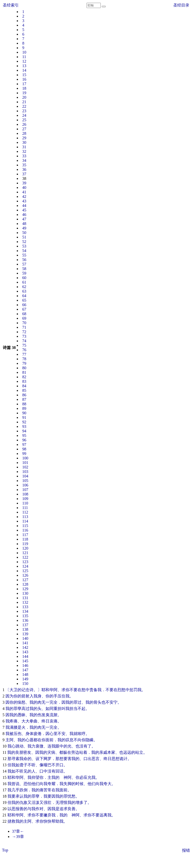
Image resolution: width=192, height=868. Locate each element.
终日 (45, 721)
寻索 (15, 759)
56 (24, 260)
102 (25, 467)
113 (25, 517)
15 (24, 75)
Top (5, 850)
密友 (27, 752)
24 (24, 115)
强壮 (47, 802)
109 (25, 499)
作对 (39, 809)
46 (24, 215)
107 (25, 490)
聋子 (23, 765)
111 (25, 508)
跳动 (19, 746)
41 (24, 192)
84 (24, 386)
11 (24, 57)
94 (24, 431)
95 (24, 436)
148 (25, 674)
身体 (29, 734)
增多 (79, 802)
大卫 (13, 690)
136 (25, 620)
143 (25, 652)
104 (25, 476)
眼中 (59, 746)
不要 (73, 690)
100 (25, 458)
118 (25, 539)
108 (25, 494)
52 (24, 242)
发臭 (45, 715)
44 (24, 206)
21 (24, 102)
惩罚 (133, 690)
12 (24, 61)
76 (24, 350)
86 (24, 395)
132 (25, 602)
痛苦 (43, 790)
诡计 (123, 759)
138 (25, 629)
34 (24, 160)
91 (24, 417)
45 (24, 210)
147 (25, 670)
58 (24, 269)
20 (24, 97)
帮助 (55, 821)
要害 (67, 759)
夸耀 (51, 784)
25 (24, 120)
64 (24, 296)
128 (25, 584)
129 (25, 589)
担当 (73, 709)
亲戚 (103, 752)
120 (25, 548)
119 (25, 544)
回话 (59, 771)
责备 (93, 690)
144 (25, 656)
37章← (18, 831)
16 (24, 79)
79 (24, 363)
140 (25, 638)
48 (24, 224)
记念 (25, 690)
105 (25, 481)
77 (24, 354)
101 (25, 463)
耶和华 (47, 690)
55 (24, 255)
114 (25, 521)
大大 (25, 721)
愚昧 (21, 715)
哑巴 (47, 765)
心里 (53, 734)
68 (24, 314)
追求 (63, 809)
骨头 (97, 702)
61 (24, 282)
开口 (59, 765)
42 (24, 197)
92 (24, 422)
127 (25, 580)
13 (24, 66)
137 (25, 625)
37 (24, 174)
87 (24, 399)
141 (25, 643)
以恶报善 (15, 809)
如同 (49, 709)
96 (24, 440)
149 (25, 679)
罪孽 (17, 709)
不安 (61, 734)
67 (24, 309)
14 (24, 70)
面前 (49, 740)
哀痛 (53, 721)
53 (24, 246)
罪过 (77, 702)
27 (24, 129)
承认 (19, 796)
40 (24, 188)
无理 (59, 802)
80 (24, 368)
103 (25, 472)
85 (24, 390)
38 (24, 178)
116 (25, 530)
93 (24, 426)
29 (24, 138)
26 (24, 124)
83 (24, 381)
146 (25, 665)
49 (24, 228)
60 (24, 278)
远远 (127, 752)
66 (24, 305)
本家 (111, 752)
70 (24, 323)
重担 (57, 709)
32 (24, 151)
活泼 (35, 802)
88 (24, 404)
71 (24, 327)
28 (24, 133)
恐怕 (27, 784)
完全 (53, 702)
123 (25, 562)
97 (24, 445)
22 (24, 106)
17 (24, 84)
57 (24, 264)
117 (25, 535)
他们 (35, 784)
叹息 (69, 740)
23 (24, 111)
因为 (9, 696)
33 (24, 156)
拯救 (11, 821)
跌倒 (23, 790)
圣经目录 (181, 5)
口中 (43, 771)
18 (24, 88)
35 (24, 165)
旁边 (75, 752)
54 (24, 251)
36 (24, 169)
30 (24, 142)
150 (25, 684)
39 (24, 183)
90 (24, 413)
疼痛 (13, 721)
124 (25, 566)
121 (25, 553)
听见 (23, 771)
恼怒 (21, 702)
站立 (139, 752)
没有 (83, 746)
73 (24, 336)
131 (25, 598)
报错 (186, 850)
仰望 (35, 777)
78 (24, 359)
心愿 (29, 740)
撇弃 (47, 815)
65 (24, 300)
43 (24, 201)
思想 (115, 759)
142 (25, 647)
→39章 (18, 837)
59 (24, 273)
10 (24, 52)
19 (24, 93)
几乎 (15, 790)
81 (24, 372)
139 (25, 634)
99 (24, 454)
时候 (79, 784)
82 (24, 377)
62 (24, 287)
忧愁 (71, 796)
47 (24, 219)
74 (24, 341)
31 (24, 147)
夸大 (107, 784)
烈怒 (121, 690)
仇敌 (23, 802)
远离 (103, 815)
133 (25, 607)
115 (25, 526)
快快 (47, 821)
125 (25, 571)
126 (25, 575)
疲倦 (37, 734)
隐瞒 (89, 740)
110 (25, 503)
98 (24, 449)
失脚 (67, 784)
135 (25, 616)
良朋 (19, 752)
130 (25, 593)
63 (24, 291)
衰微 (39, 746)
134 (25, 611)
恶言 (95, 759)
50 (24, 233)
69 (24, 318)
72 (24, 332)
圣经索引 (11, 5)
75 (24, 345)
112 (25, 512)
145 (25, 661)
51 (24, 237)
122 (25, 557)
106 (25, 485)
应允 (87, 777)
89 (24, 408)
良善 (71, 809)
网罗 (47, 759)
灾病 (51, 752)
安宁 (113, 702)
